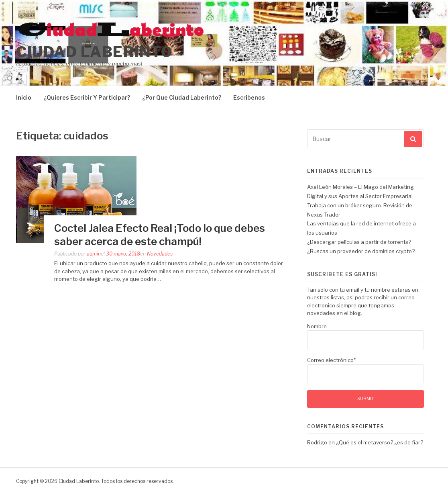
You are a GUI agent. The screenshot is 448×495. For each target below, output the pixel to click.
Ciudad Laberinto (94, 52)
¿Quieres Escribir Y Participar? (87, 97)
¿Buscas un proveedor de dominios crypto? (361, 251)
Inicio (24, 97)
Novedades (160, 254)
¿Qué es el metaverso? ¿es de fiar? (380, 442)
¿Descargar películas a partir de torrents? (359, 242)
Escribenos (249, 97)
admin (94, 254)
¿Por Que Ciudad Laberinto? (182, 97)
